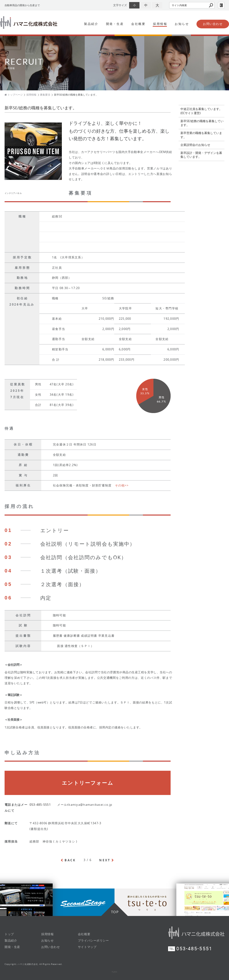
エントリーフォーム (87, 783)
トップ (9, 934)
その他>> (122, 485)
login (221, 5)
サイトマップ (87, 947)
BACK (70, 860)
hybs (115, 972)
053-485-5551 (40, 805)
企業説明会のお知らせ (195, 145)
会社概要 (138, 24)
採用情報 (160, 24)
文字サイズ (120, 5)
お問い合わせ (213, 24)
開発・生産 (115, 24)
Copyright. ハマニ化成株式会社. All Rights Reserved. (34, 964)
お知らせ (182, 24)
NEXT (105, 860)
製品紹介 (91, 24)
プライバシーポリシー (93, 941)
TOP (115, 912)
